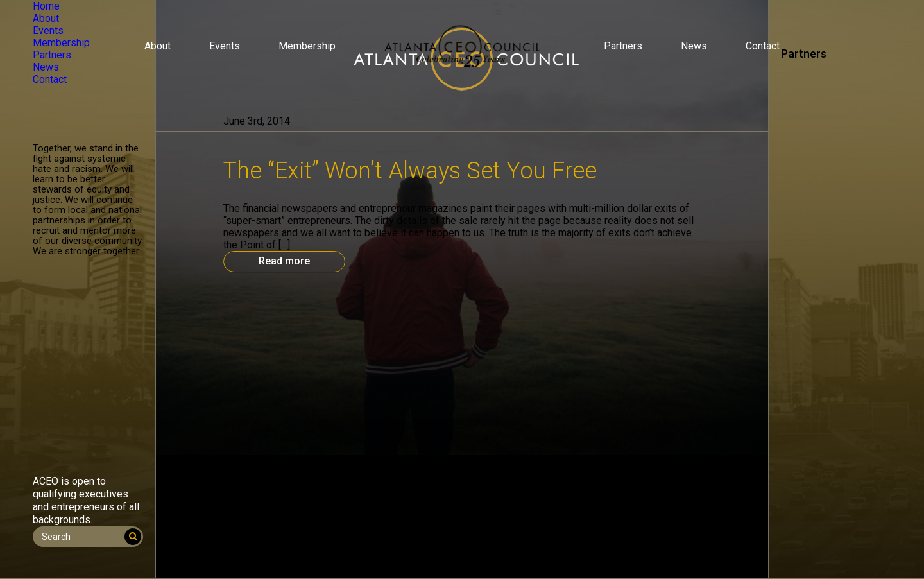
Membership (307, 46)
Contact (763, 46)
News (694, 46)
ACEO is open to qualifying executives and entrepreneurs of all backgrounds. (86, 500)
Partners (623, 46)
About (158, 46)
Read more (284, 261)
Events (225, 46)
